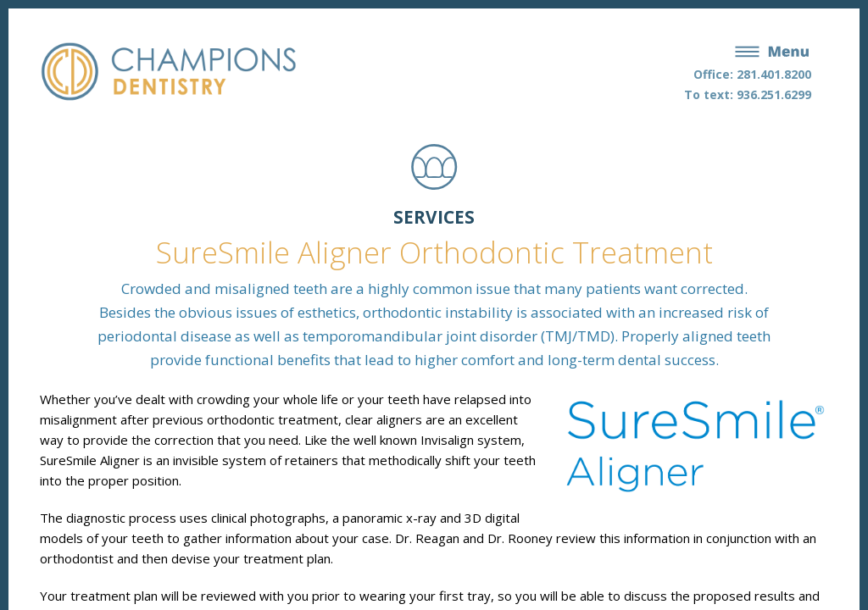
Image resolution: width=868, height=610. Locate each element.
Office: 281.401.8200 (752, 74)
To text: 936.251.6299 (748, 94)
